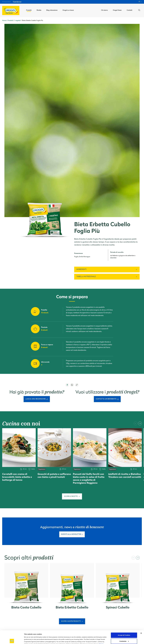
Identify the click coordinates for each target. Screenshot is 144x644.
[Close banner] (141, 620)
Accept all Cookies (124, 622)
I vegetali (18, 21)
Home (4, 21)
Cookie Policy (35, 633)
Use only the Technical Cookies (124, 634)
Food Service (17, 2)
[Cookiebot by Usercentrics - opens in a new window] (12, 640)
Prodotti (10, 21)
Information (28, 640)
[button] (136, 423)
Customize (124, 628)
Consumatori (6, 2)
